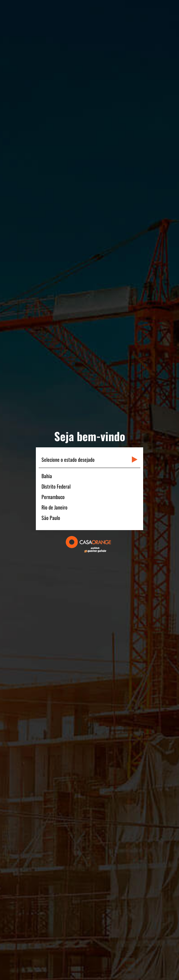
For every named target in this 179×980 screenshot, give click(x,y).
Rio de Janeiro (54, 507)
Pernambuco (53, 497)
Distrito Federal (56, 486)
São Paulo (51, 518)
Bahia (47, 476)
